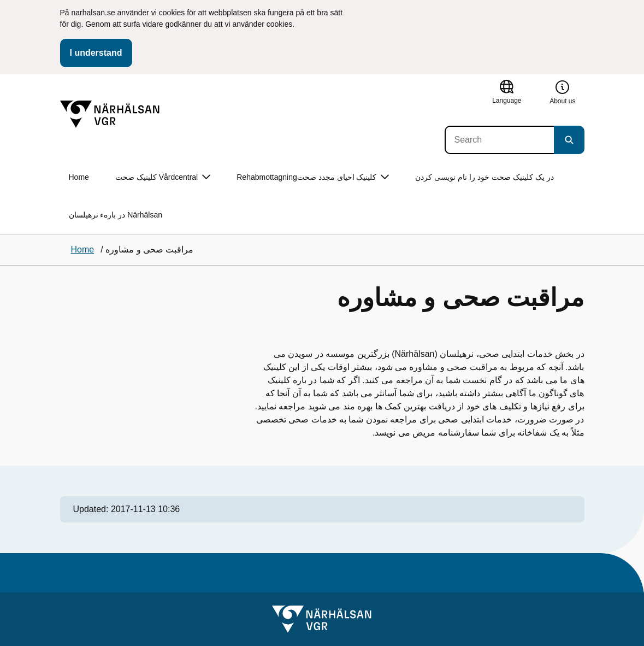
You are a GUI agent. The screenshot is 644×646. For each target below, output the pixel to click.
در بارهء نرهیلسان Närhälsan (116, 215)
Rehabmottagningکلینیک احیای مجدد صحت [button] (313, 177)
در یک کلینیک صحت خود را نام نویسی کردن (484, 177)
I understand (96, 53)
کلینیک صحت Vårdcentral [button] (163, 177)
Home (79, 177)
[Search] (499, 140)
